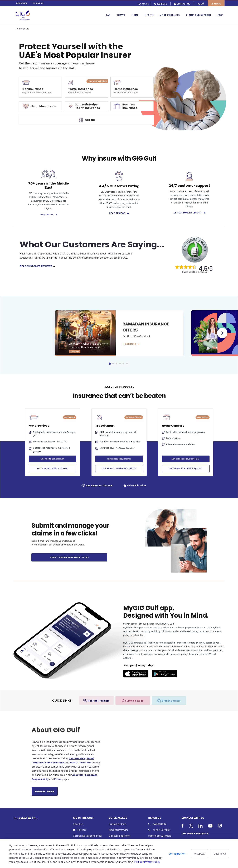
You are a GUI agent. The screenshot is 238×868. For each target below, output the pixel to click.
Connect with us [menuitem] (193, 818)
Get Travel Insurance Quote (119, 468)
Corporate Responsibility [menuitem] (87, 836)
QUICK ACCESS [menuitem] (118, 818)
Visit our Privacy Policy (147, 862)
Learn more (131, 344)
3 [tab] (116, 364)
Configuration (177, 854)
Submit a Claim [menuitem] (117, 824)
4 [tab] (120, 364)
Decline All (220, 854)
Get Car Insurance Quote (52, 468)
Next (222, 333)
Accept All (200, 854)
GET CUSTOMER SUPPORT (189, 213)
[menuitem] (22, 3)
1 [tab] (110, 364)
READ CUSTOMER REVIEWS (37, 266)
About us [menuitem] (78, 824)
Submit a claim (133, 701)
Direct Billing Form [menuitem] (119, 836)
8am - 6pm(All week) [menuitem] (160, 836)
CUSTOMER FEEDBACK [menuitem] (195, 833)
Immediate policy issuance (119, 459)
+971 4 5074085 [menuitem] (159, 830)
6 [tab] (127, 364)
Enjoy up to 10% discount (52, 459)
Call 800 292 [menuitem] (157, 824)
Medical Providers (96, 701)
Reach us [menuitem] (155, 818)
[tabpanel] (119, 333)
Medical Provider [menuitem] (118, 830)
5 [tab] (123, 364)
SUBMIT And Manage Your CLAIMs (69, 557)
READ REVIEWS (119, 213)
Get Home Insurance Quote (186, 468)
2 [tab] (113, 364)
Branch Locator (169, 700)
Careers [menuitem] (80, 830)
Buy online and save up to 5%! (186, 459)
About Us (78, 775)
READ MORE (49, 215)
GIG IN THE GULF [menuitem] (83, 818)
